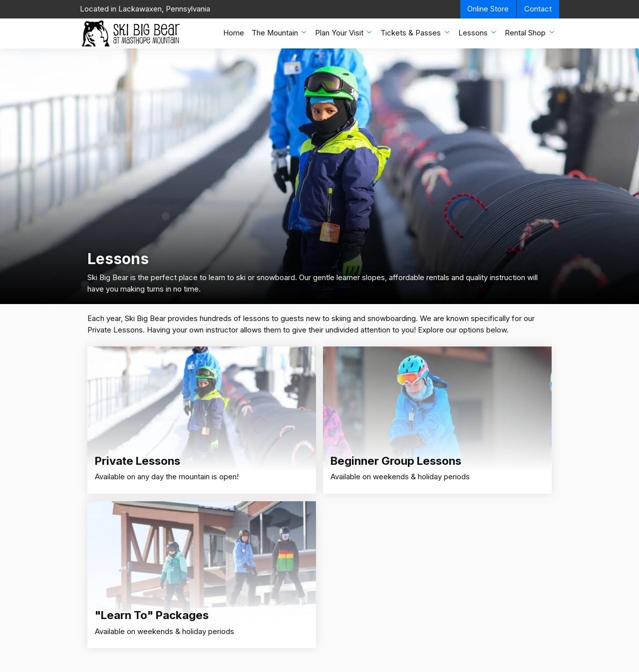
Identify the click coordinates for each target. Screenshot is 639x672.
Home (234, 33)
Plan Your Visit (344, 33)
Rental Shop (530, 33)
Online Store (488, 9)
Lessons (478, 33)
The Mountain (280, 33)
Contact (538, 9)
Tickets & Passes (416, 33)
